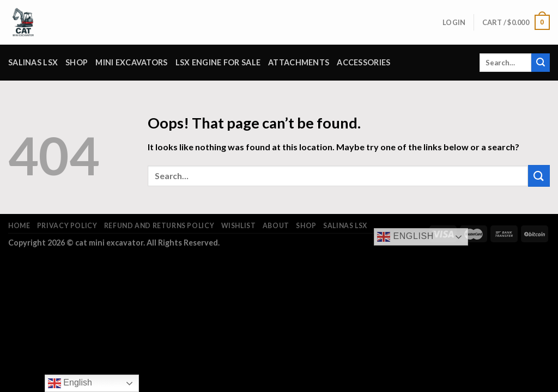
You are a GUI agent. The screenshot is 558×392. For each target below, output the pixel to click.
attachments (299, 62)
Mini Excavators (131, 62)
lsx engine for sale (218, 62)
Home (19, 226)
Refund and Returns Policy (159, 226)
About (276, 226)
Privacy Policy (67, 226)
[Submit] (541, 63)
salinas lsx (33, 62)
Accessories (363, 62)
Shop (77, 62)
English (405, 237)
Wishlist (239, 226)
